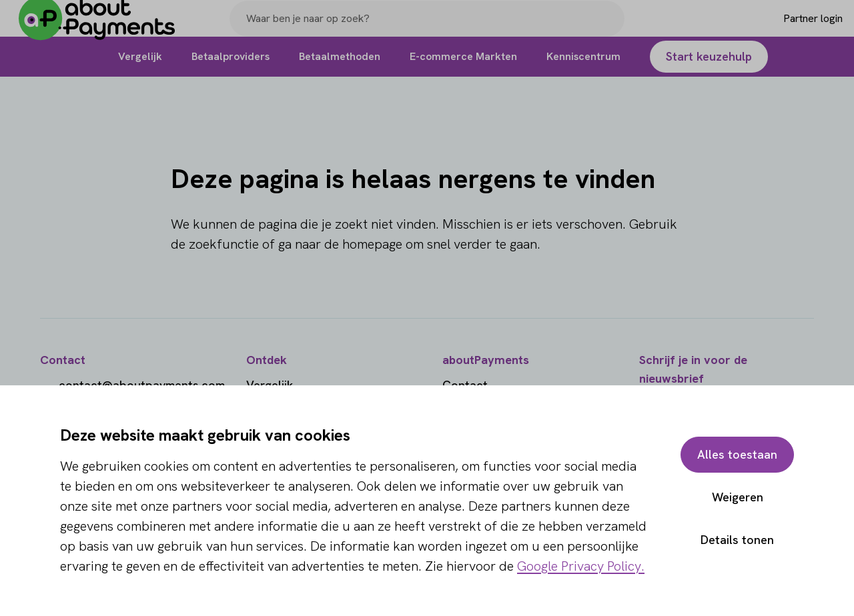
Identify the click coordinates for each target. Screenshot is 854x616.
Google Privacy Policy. (581, 566)
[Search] (608, 29)
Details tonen (737, 540)
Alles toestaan (737, 454)
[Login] (792, 29)
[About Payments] (107, 29)
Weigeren (738, 497)
